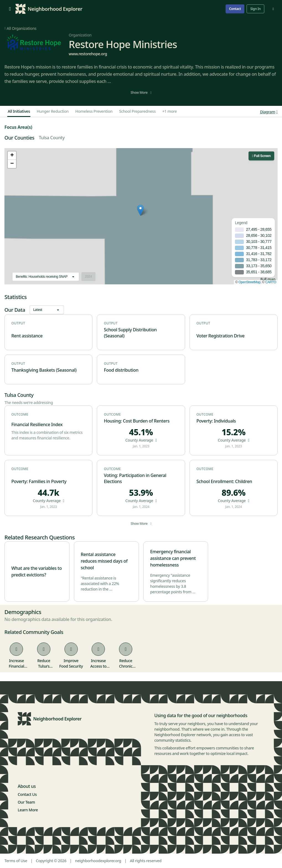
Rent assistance (27, 336)
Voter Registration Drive (221, 336)
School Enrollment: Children (224, 481)
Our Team (26, 802)
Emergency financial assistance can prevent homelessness (173, 558)
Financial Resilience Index (37, 424)
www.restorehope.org (88, 54)
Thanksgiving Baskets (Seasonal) (44, 370)
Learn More (28, 810)
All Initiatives (19, 111)
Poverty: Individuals (216, 421)
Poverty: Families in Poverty (39, 481)
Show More (141, 92)
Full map (268, 279)
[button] (140, 210)
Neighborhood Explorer (57, 719)
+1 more (169, 111)
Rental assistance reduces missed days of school (104, 561)
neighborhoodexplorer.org (98, 861)
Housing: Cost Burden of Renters (137, 421)
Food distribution (121, 370)
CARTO (271, 282)
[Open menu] (10, 9)
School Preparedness (137, 111)
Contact (235, 9)
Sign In (255, 9)
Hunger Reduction (53, 111)
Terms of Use (16, 861)
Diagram (269, 112)
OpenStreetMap (250, 282)
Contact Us (27, 794)
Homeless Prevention (94, 111)
